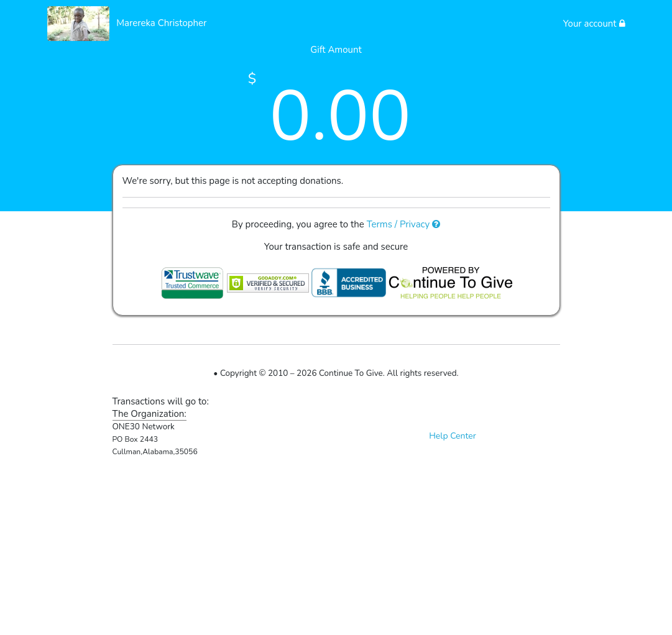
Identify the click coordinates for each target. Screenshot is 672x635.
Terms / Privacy (404, 224)
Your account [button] (594, 24)
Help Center (453, 436)
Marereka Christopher (161, 23)
